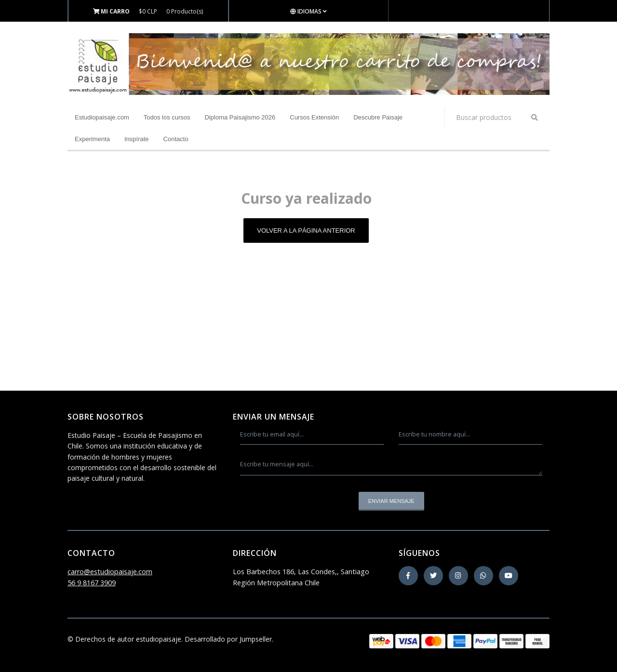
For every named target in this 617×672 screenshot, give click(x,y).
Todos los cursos (167, 117)
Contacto (176, 139)
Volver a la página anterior (306, 231)
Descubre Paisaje (378, 117)
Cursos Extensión (314, 117)
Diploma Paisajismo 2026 (240, 117)
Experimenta (92, 139)
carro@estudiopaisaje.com (110, 572)
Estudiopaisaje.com (102, 117)
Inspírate (137, 139)
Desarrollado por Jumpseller (228, 639)
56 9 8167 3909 (92, 583)
